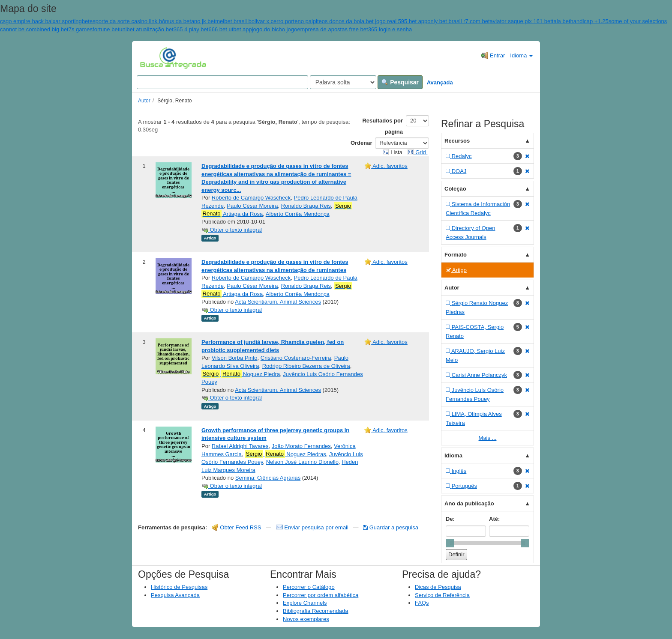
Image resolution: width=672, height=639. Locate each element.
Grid (417, 152)
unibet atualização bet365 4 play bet (164, 29)
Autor (144, 101)
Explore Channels (305, 603)
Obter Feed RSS (237, 527)
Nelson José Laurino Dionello (302, 462)
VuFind (153, 58)
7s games (81, 29)
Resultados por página (382, 126)
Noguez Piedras (285, 454)
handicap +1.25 (589, 21)
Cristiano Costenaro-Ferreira (296, 358)
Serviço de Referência (442, 595)
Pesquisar (400, 82)
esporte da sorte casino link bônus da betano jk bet (152, 21)
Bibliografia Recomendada (315, 611)
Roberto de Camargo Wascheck (251, 198)
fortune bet (106, 29)
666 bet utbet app (230, 29)
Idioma (521, 55)
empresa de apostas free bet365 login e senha (354, 29)
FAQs (422, 603)
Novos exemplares (306, 619)
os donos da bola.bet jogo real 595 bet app (375, 21)
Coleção (455, 189)
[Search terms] (222, 82)
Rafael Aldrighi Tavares (240, 446)
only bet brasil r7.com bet (458, 21)
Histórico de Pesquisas (179, 587)
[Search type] (343, 82)
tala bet (561, 21)
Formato (456, 255)
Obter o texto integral (232, 230)
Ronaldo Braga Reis (306, 206)
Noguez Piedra (241, 374)
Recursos (457, 141)
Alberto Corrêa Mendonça (298, 214)
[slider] (450, 543)
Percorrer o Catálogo (309, 587)
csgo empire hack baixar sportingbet (45, 21)
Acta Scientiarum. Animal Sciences (278, 302)
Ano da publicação (469, 503)
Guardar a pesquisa (391, 527)
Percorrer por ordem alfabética (321, 595)
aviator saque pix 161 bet (521, 21)
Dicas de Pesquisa (438, 587)
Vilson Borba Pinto (235, 358)
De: (450, 519)
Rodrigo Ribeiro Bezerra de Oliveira (306, 366)
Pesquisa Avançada (175, 595)
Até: (494, 519)
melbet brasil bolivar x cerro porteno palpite (268, 21)
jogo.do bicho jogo (275, 29)
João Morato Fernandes (301, 446)
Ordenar (361, 143)
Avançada (440, 82)
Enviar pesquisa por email (313, 527)
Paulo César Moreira (252, 206)
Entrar (493, 55)
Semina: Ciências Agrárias (268, 478)
